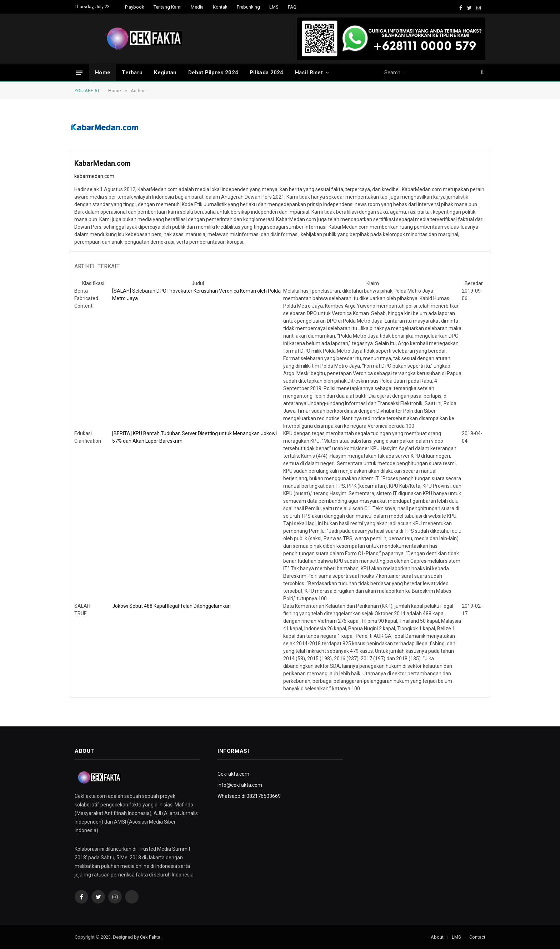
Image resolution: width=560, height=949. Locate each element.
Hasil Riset (309, 73)
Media (197, 7)
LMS (274, 7)
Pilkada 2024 (267, 73)
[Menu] (79, 72)
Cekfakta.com (233, 774)
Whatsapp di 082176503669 (249, 796)
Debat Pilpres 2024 (213, 73)
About (437, 937)
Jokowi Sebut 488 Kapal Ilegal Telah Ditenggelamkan (171, 606)
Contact (477, 937)
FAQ (292, 7)
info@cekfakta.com (240, 785)
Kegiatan (165, 73)
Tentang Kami (167, 7)
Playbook (135, 7)
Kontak (220, 7)
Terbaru (132, 73)
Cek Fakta (150, 937)
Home (103, 73)
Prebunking (248, 7)
